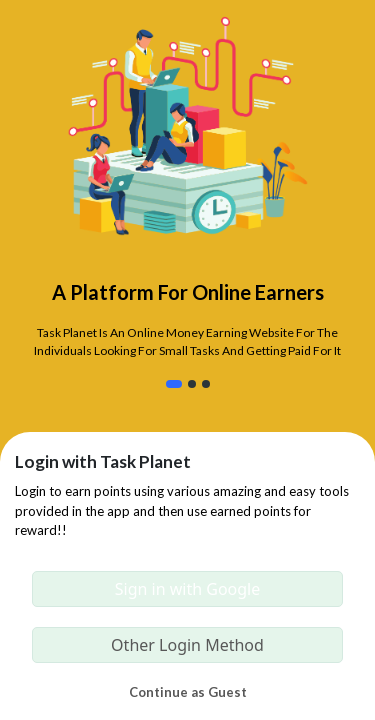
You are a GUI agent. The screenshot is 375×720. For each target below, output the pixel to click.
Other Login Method (187, 645)
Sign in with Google (188, 589)
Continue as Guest (188, 692)
